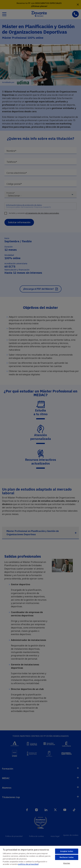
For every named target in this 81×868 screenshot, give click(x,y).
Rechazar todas (67, 857)
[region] (40, 857)
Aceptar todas (67, 851)
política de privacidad (28, 864)
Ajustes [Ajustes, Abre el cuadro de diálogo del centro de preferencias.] (67, 863)
